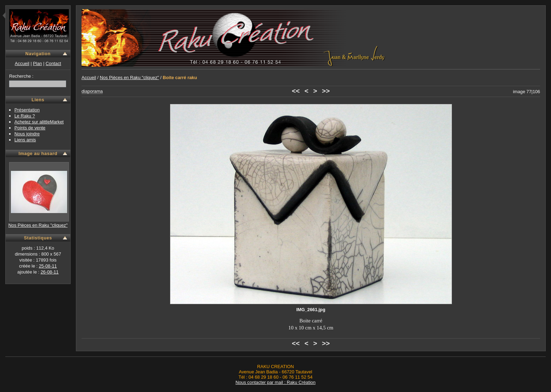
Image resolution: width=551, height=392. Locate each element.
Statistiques (38, 238)
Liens (38, 100)
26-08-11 (49, 272)
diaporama (92, 91)
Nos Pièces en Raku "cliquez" (38, 225)
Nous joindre (27, 134)
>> (326, 91)
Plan (38, 63)
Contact (53, 63)
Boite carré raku (180, 78)
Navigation (38, 54)
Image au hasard (38, 153)
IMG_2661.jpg (311, 310)
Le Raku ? (25, 116)
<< (296, 91)
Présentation (27, 110)
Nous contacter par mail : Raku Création (275, 382)
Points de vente (30, 128)
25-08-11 (48, 266)
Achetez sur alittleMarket (39, 122)
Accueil (22, 63)
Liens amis (25, 140)
